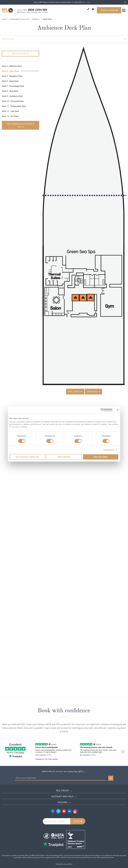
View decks (92, 391)
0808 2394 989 (38, 10)
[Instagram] (75, 811)
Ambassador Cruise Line (19, 19)
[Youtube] (64, 811)
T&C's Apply (86, 2)
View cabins (74, 391)
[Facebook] (53, 811)
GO (111, 778)
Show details (109, 450)
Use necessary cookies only (27, 457)
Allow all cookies (101, 457)
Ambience (36, 19)
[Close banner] (118, 410)
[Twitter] (58, 811)
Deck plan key (19, 53)
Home (4, 19)
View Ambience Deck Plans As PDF (20, 125)
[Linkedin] (70, 811)
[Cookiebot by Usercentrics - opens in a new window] (101, 410)
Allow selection (64, 457)
